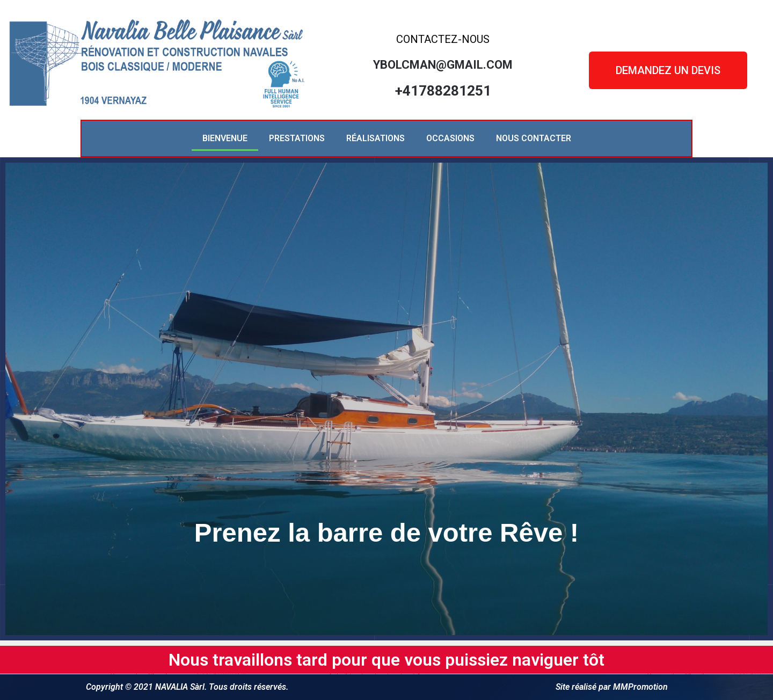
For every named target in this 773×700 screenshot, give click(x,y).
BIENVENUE (225, 138)
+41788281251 (443, 91)
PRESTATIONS (297, 138)
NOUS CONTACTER (534, 138)
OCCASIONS (450, 138)
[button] (668, 70)
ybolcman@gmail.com (443, 65)
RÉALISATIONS (375, 138)
